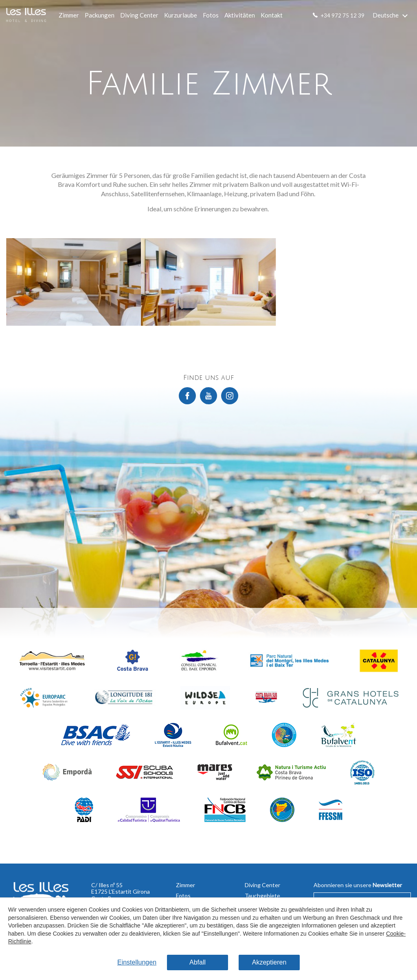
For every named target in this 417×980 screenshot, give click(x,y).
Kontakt (272, 15)
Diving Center (139, 15)
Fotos (211, 15)
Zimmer (69, 15)
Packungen (100, 15)
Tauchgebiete (262, 896)
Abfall (198, 962)
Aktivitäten (240, 15)
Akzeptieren (269, 962)
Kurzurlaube (181, 15)
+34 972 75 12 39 (343, 15)
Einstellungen (137, 962)
